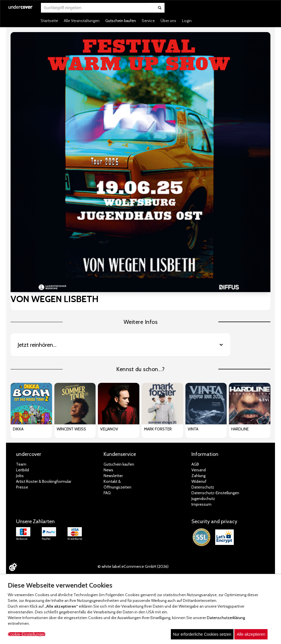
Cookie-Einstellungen (27, 634)
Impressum (201, 504)
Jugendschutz (203, 499)
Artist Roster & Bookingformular (44, 481)
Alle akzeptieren (251, 634)
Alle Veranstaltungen (82, 21)
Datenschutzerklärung (226, 618)
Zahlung (198, 476)
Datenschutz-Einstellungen (215, 493)
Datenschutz (203, 487)
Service (148, 21)
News (108, 470)
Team (21, 464)
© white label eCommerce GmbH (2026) (133, 566)
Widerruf (199, 481)
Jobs (20, 476)
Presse (22, 487)
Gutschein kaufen (121, 21)
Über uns (168, 21)
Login (187, 21)
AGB (195, 464)
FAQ (107, 493)
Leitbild (22, 470)
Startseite (49, 21)
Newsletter (113, 476)
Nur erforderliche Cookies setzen (202, 634)
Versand (199, 470)
